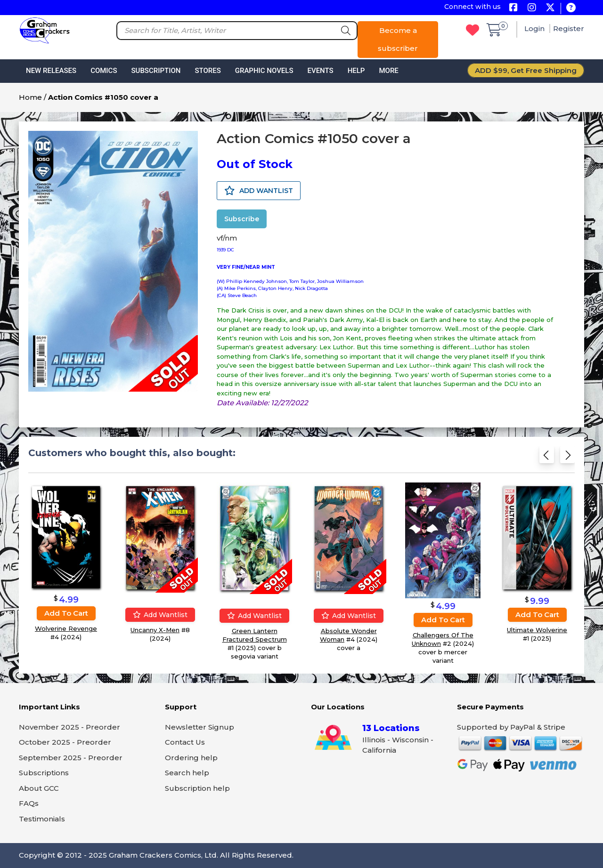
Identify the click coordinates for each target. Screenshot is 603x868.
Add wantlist (160, 614)
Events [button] (320, 71)
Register (569, 28)
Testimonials (42, 819)
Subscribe (242, 219)
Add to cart (66, 613)
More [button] (388, 71)
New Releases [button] (51, 71)
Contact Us (185, 742)
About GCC (39, 788)
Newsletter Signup (200, 727)
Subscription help (197, 788)
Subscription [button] (156, 71)
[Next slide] (567, 458)
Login (535, 28)
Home (30, 97)
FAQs (29, 803)
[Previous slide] (547, 458)
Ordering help (191, 758)
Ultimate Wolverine (537, 629)
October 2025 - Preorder (65, 742)
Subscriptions (44, 773)
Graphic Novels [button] (264, 71)
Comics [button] (104, 71)
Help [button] (356, 71)
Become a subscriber (398, 39)
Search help (187, 773)
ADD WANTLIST (259, 191)
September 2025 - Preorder (71, 758)
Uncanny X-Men (155, 629)
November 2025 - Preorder (69, 727)
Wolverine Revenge (66, 628)
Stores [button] (208, 71)
